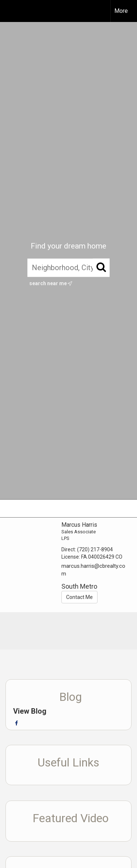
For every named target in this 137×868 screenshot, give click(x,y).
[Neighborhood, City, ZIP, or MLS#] (68, 268)
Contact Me (79, 597)
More (121, 11)
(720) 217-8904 (95, 549)
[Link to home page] (12, 11)
